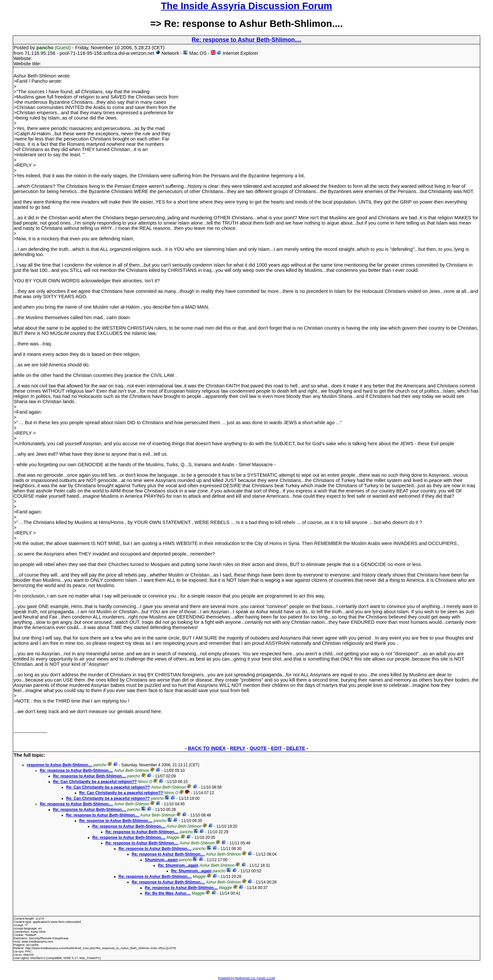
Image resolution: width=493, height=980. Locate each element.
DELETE (296, 748)
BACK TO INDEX (206, 748)
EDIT (276, 748)
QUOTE (258, 748)
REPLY (238, 748)
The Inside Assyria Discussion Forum (246, 6)
